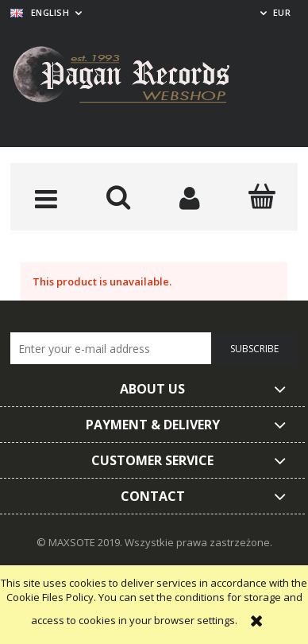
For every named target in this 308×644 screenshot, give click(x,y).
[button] (46, 198)
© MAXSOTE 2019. (81, 542)
